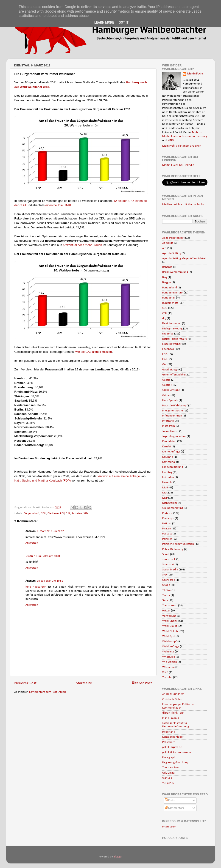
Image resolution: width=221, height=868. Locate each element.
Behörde (167, 267)
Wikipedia (168, 667)
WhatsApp (169, 657)
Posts (170, 800)
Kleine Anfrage (171, 452)
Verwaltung (169, 616)
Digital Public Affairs (175, 339)
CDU (43, 514)
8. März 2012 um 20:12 (50, 531)
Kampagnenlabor (173, 737)
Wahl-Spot (169, 636)
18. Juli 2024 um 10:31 (47, 556)
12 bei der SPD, (124, 201)
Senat (166, 554)
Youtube (167, 677)
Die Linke (53, 514)
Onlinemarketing (173, 508)
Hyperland (169, 732)
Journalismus (170, 431)
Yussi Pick (168, 783)
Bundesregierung (173, 293)
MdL (165, 493)
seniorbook (169, 559)
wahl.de (167, 778)
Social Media (170, 570)
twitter (166, 611)
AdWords (168, 243)
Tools (165, 600)
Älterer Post (142, 683)
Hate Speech (170, 400)
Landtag (167, 472)
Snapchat (168, 565)
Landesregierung (173, 467)
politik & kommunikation (177, 752)
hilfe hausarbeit (37, 587)
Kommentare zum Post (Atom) (48, 692)
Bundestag (169, 298)
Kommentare (175, 808)
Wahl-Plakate (171, 631)
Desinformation (172, 323)
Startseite (84, 683)
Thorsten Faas (171, 768)
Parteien (77, 514)
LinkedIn (167, 482)
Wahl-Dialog (170, 626)
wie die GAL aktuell (88, 352)
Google (166, 380)
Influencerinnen (172, 416)
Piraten (167, 529)
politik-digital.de (172, 747)
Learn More (104, 22)
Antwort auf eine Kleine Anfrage (119, 476)
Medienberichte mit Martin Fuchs (183, 205)
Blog (165, 277)
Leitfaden (168, 477)
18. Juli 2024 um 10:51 (50, 581)
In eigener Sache (173, 411)
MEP (165, 498)
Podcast (167, 534)
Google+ (167, 385)
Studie (166, 585)
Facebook (168, 349)
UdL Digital (169, 773)
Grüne (166, 395)
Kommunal (169, 462)
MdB (165, 488)
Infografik (168, 421)
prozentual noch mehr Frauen (83, 245)
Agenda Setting (172, 253)
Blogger (167, 282)
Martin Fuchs (195, 74)
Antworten (32, 543)
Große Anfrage (171, 390)
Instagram (169, 426)
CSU (165, 313)
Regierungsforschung (175, 763)
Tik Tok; (166, 590)
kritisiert (107, 352)
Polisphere (169, 742)
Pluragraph (169, 758)
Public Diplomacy (173, 549)
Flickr (165, 359)
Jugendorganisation (174, 436)
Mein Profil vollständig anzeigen (182, 146)
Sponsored (169, 580)
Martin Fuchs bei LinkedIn (178, 165)
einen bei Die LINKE (59, 205)
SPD (86, 514)
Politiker (167, 539)
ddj (164, 318)
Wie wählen (170, 662)
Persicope (168, 518)
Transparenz (170, 606)
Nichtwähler (170, 503)
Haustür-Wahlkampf (175, 406)
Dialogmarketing (172, 329)
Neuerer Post (25, 683)
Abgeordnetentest (173, 238)
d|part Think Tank (173, 713)
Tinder (166, 595)
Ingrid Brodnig (171, 718)
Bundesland (170, 288)
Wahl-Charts (170, 621)
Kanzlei (167, 447)
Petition (167, 524)
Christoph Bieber (172, 699)
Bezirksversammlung (175, 272)
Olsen (29, 556)
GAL (68, 514)
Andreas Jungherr (173, 694)
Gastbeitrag (169, 370)
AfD (164, 248)
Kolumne (168, 457)
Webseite (168, 652)
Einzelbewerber (172, 344)
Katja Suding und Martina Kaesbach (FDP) (43, 481)
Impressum (169, 827)
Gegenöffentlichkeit (174, 375)
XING (171, 140)
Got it (124, 22)
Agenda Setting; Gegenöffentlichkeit (184, 259)
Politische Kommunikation (178, 544)
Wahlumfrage (171, 647)
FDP (62, 514)
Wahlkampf (169, 642)
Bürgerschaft (32, 514)
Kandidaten (169, 441)
